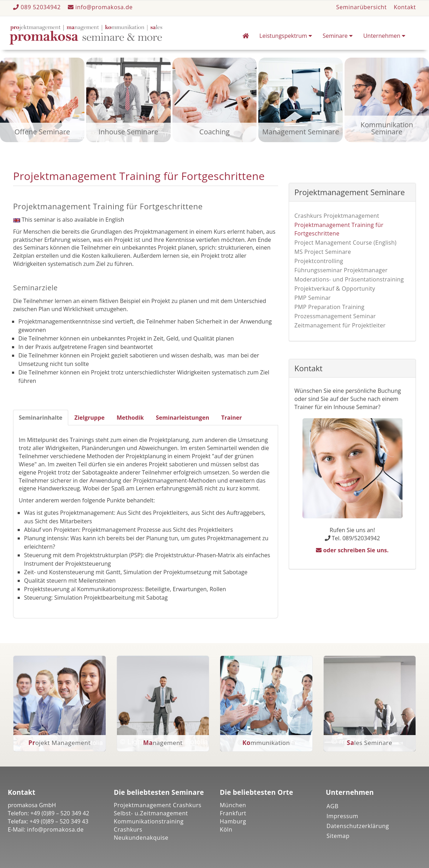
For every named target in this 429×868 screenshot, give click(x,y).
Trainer (232, 418)
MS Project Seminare (323, 252)
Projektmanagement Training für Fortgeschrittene (339, 229)
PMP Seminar (313, 298)
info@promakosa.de (100, 7)
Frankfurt (233, 813)
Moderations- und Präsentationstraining (349, 279)
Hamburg (233, 821)
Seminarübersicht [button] (361, 7)
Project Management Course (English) (345, 243)
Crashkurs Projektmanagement (337, 216)
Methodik (130, 418)
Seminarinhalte (41, 418)
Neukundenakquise (141, 838)
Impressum (342, 816)
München (233, 805)
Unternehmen (384, 36)
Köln (226, 829)
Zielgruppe (90, 418)
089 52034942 (38, 7)
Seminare (338, 36)
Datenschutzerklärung (358, 826)
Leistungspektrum (286, 36)
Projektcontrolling (319, 261)
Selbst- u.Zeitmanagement (151, 813)
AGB (333, 806)
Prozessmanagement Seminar (335, 316)
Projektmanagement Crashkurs (158, 805)
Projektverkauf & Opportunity (335, 289)
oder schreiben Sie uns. (352, 550)
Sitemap (338, 836)
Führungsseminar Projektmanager (341, 270)
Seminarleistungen (183, 418)
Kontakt (405, 7)
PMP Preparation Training (329, 307)
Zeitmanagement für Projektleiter (340, 325)
